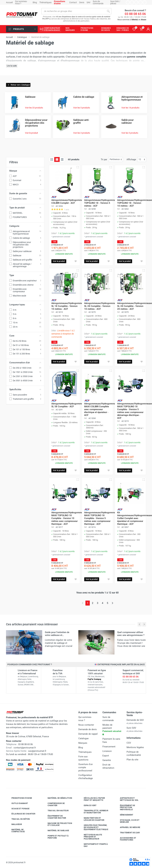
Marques (83, 743)
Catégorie (25, 226)
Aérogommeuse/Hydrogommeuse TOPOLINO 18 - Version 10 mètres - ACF (135, 203)
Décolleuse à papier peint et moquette (92, 799)
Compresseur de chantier (54, 804)
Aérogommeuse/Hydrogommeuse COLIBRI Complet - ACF (69, 202)
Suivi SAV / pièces (115, 2)
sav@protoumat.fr (37, 751)
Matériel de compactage (16, 831)
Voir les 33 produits (34, 108)
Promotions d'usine (20, 798)
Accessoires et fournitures (126, 839)
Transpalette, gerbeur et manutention (94, 812)
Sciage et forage (18, 809)
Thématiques (45, 2)
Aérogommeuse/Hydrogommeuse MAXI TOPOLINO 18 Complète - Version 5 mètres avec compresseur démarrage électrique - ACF (135, 411)
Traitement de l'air (128, 833)
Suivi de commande (98, 2)
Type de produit (25, 208)
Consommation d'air (25, 363)
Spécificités (25, 389)
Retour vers (19, 85)
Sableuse (30, 97)
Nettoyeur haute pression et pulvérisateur (91, 837)
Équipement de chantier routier (55, 817)
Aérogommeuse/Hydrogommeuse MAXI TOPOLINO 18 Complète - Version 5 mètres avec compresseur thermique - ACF (102, 518)
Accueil (9, 2)
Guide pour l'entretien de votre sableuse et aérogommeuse (57, 635)
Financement (109, 747)
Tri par (104, 159)
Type (25, 275)
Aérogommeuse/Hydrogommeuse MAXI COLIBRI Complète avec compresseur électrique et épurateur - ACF (102, 409)
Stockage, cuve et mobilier (127, 821)
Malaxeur (14, 824)
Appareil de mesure (128, 827)
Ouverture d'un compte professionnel (85, 767)
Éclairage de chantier (21, 814)
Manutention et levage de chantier (92, 819)
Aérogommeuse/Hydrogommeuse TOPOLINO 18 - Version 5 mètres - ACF (102, 203)
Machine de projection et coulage (58, 824)
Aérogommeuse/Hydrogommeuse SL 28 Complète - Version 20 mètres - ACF (135, 306)
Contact (73, 2)
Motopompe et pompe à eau (94, 845)
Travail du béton (18, 819)
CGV (129, 743)
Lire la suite (12, 66)
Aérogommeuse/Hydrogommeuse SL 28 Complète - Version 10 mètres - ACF (102, 306)
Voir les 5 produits (82, 108)
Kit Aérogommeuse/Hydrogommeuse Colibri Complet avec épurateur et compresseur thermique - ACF (135, 518)
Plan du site (132, 760)
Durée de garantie (25, 193)
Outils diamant (17, 803)
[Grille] (52, 159)
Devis (82, 2)
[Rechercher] (108, 11)
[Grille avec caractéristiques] (57, 159)
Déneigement (124, 815)
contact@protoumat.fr (25, 748)
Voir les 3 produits (82, 133)
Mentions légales (135, 747)
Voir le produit (31, 133)
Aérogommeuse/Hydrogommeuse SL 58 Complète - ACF (69, 405)
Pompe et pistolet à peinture (56, 837)
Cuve (25, 336)
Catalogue (83, 738)
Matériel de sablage (56, 831)
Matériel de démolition (58, 798)
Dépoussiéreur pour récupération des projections (36, 123)
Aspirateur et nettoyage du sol (127, 799)
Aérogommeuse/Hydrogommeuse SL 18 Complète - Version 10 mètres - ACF (69, 306)
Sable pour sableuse (128, 121)
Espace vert (88, 805)
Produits (22, 29)
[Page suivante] (112, 603)
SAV (89, 2)
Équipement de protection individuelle (125, 808)
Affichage (131, 159)
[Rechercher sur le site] (73, 11)
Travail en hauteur (56, 811)
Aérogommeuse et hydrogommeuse (132, 98)
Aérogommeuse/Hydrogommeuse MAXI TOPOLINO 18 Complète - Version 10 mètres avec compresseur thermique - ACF (69, 518)
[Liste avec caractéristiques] (62, 159)
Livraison (107, 751)
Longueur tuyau (25, 305)
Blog (35, 2)
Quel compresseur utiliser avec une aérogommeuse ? (131, 634)
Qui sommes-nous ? (21, 2)
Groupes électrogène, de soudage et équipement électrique (94, 827)
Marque (25, 171)
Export (106, 756)
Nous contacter (86, 725)
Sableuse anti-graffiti (81, 121)
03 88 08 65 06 (135, 14)
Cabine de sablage (84, 97)
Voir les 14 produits (130, 108)
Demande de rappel (88, 734)
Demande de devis (88, 729)
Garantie (107, 760)
